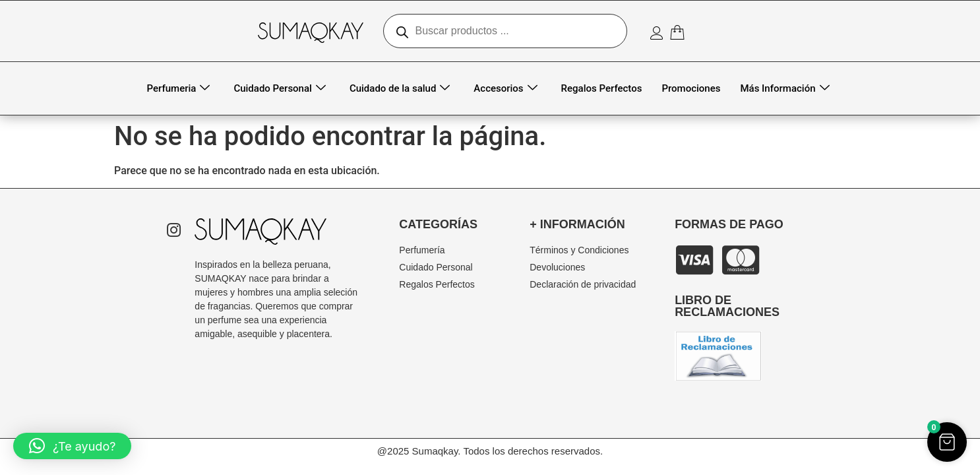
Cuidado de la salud (400, 89)
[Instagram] (173, 232)
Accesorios (505, 89)
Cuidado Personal (280, 89)
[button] (72, 446)
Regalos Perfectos (602, 88)
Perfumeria (179, 89)
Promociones (691, 88)
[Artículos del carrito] (680, 32)
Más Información (784, 89)
